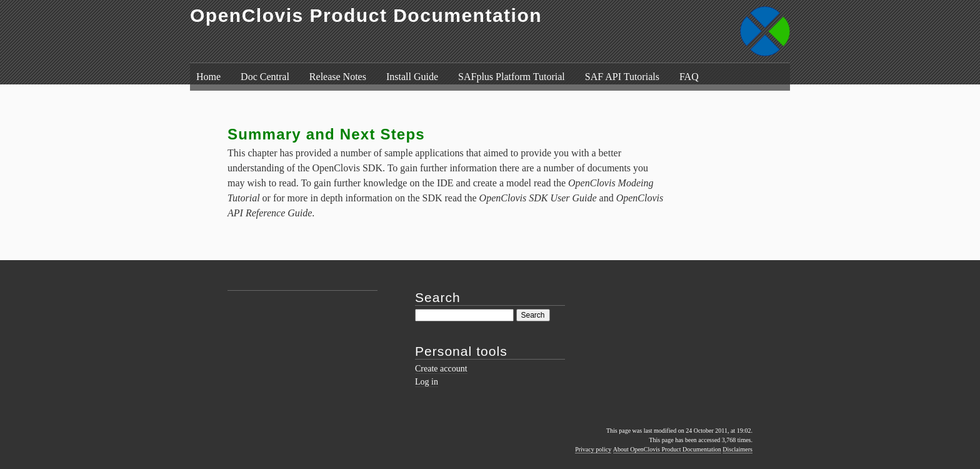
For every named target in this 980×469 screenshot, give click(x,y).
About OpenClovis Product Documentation (667, 449)
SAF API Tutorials (622, 77)
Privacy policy (593, 449)
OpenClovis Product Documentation (366, 15)
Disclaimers (737, 449)
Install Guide (412, 77)
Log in (427, 382)
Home (208, 77)
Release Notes (338, 77)
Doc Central (265, 77)
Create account (441, 369)
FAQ (689, 77)
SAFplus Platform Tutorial (512, 77)
